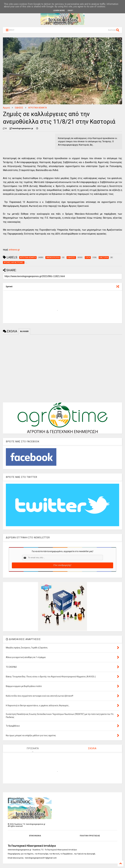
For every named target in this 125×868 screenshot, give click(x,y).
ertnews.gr (14, 250)
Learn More (59, 11)
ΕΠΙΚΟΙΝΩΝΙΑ (35, 836)
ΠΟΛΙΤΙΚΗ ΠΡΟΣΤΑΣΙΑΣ (90, 836)
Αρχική (6, 108)
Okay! (70, 11)
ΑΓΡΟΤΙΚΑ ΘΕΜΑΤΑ (38, 108)
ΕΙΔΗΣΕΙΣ (19, 108)
